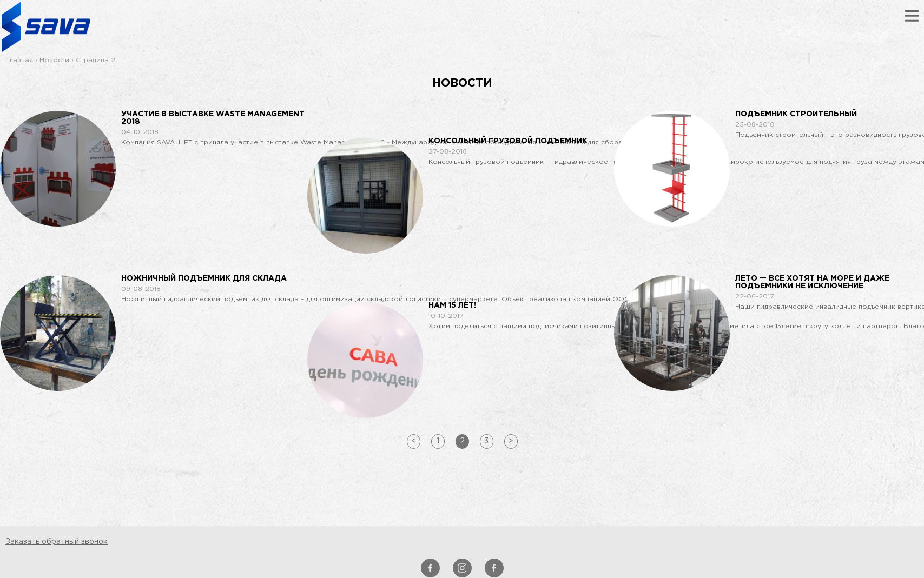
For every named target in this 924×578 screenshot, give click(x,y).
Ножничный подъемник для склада (204, 278)
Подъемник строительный (796, 114)
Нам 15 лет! (452, 305)
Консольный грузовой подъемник (508, 141)
